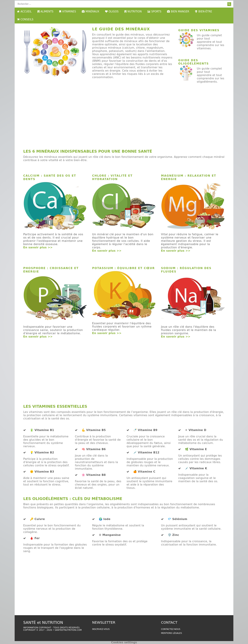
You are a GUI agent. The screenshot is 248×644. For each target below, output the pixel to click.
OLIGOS (112, 12)
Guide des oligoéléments (193, 62)
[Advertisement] (124, 120)
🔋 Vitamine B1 (42, 430)
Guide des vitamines (199, 30)
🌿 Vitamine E (196, 449)
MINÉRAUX (91, 12)
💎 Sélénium (177, 519)
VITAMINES (68, 12)
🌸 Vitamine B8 (94, 475)
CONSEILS (25, 19)
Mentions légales (171, 633)
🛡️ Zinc (173, 535)
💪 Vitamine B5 (94, 430)
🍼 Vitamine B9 (145, 430)
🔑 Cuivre (37, 519)
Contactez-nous (171, 629)
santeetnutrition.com (68, 630)
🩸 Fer (35, 538)
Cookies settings (124, 642)
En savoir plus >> (38, 247)
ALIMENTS (45, 12)
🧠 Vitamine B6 (94, 449)
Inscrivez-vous (101, 629)
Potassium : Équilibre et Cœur (123, 268)
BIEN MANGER (178, 12)
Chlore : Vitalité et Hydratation (112, 177)
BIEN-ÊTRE (203, 12)
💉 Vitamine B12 (146, 453)
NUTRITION (133, 12)
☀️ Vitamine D (196, 430)
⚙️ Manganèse (110, 535)
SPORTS (154, 12)
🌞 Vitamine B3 (42, 472)
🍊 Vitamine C (144, 472)
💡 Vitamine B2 (42, 453)
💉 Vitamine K (196, 468)
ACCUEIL (24, 12)
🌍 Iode (105, 519)
